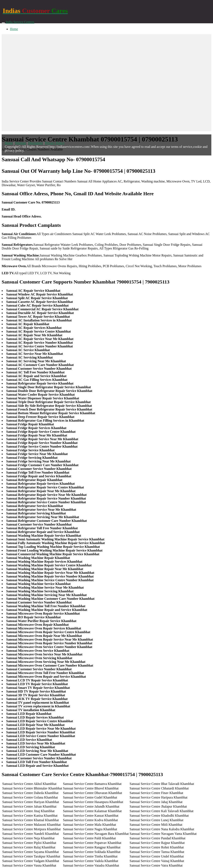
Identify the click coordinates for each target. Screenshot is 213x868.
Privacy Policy (55, 143)
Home (14, 29)
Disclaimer (36, 143)
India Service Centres (20, 22)
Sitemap (20, 143)
